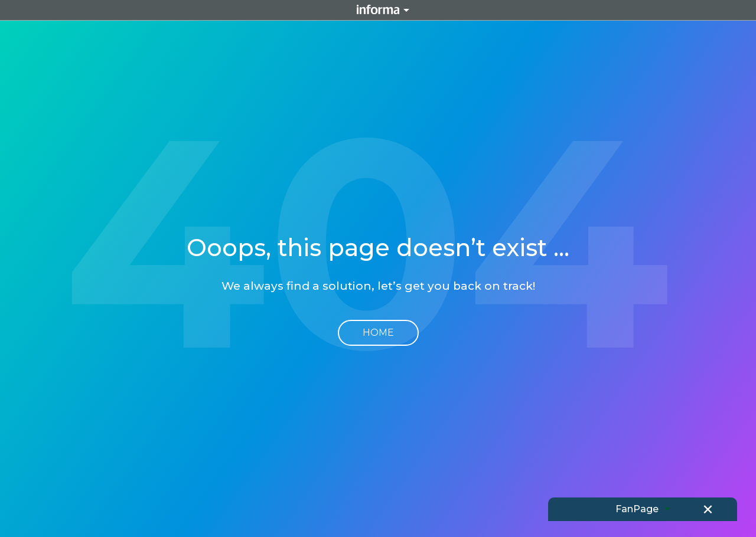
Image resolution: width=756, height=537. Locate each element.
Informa (378, 10)
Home (378, 333)
